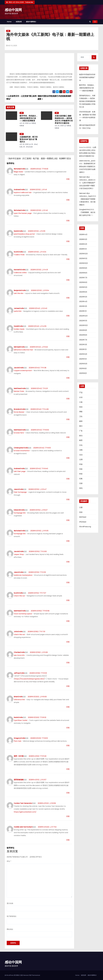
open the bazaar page (23, 213)
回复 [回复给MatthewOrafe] (68, 399)
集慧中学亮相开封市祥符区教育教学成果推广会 (87, 77)
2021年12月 (83, 354)
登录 (81, 512)
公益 (81, 402)
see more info (19, 655)
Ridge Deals (18, 172)
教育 (81, 440)
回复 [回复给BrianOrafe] (68, 707)
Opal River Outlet (21, 720)
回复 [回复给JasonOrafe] (68, 499)
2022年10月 (83, 325)
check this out (19, 596)
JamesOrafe (19, 308)
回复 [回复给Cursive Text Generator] (68, 816)
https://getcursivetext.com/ (25, 812)
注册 (81, 507)
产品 (81, 392)
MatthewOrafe (20, 388)
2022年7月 (83, 340)
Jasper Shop (19, 554)
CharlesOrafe (19, 652)
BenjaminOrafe (20, 290)
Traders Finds (19, 255)
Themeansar (36, 975)
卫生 (81, 416)
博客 (81, 412)
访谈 (81, 483)
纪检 (81, 479)
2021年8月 (83, 373)
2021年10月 (83, 364)
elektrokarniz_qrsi (87, 161)
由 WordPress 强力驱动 (12, 975)
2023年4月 (83, 301)
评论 (9, 861)
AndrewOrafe (19, 190)
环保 (81, 464)
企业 (81, 397)
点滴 (81, 459)
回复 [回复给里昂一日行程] (68, 769)
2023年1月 (83, 311)
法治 (81, 455)
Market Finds (19, 391)
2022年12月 (83, 316)
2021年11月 (83, 359)
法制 (81, 450)
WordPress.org (85, 527)
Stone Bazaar (19, 412)
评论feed (83, 522)
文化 (81, 445)
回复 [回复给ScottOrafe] (68, 259)
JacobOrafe (19, 368)
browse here (19, 433)
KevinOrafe (18, 231)
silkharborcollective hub (23, 350)
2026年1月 (83, 249)
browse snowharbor (22, 451)
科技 (81, 474)
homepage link (20, 513)
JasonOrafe (18, 489)
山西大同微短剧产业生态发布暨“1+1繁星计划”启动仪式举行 (87, 186)
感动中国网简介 (31, 22)
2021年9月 (83, 368)
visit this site (19, 293)
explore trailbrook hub (23, 192)
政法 (81, 436)
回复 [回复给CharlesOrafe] (68, 663)
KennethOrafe (19, 270)
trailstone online (20, 273)
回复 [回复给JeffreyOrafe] (68, 686)
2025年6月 (83, 282)
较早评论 (10, 163)
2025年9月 (83, 268)
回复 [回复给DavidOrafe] (68, 336)
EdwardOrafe (19, 510)
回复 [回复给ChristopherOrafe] (68, 458)
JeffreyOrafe (19, 673)
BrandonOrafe (19, 409)
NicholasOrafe (19, 169)
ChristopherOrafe (21, 448)
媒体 (8, 31)
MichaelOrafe (19, 347)
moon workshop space (23, 614)
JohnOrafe (18, 632)
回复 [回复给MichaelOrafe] (68, 357)
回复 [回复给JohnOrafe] (68, 642)
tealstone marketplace (23, 575)
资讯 (81, 488)
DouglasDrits (84, 210)
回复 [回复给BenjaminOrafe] (68, 298)
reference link (19, 700)
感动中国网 (13, 10)
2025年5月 (83, 287)
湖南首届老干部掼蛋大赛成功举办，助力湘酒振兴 (87, 202)
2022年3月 (83, 345)
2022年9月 (83, 330)
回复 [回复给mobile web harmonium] (68, 840)
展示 (81, 426)
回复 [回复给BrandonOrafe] (68, 419)
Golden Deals (19, 329)
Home (9, 22)
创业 (81, 407)
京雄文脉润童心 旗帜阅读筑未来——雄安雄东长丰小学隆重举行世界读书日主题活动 (64, 119)
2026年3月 (83, 239)
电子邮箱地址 (12, 916)
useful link (18, 311)
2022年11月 (83, 321)
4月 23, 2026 (24, 123)
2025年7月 (83, 278)
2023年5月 (83, 297)
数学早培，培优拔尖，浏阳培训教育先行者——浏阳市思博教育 (29, 118)
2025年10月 (84, 263)
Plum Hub (18, 741)
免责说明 (19, 22)
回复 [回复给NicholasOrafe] (68, 179)
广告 (81, 431)
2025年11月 (83, 258)
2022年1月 (83, 349)
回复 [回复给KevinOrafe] (68, 241)
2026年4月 (83, 234)
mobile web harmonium (23, 827)
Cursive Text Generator (23, 803)
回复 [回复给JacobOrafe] (68, 378)
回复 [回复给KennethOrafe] (68, 280)
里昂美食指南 (19, 780)
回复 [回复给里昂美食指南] (68, 793)
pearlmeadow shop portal (24, 234)
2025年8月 (83, 273)
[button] (90, 22)
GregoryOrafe (19, 738)
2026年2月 (83, 244)
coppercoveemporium (23, 371)
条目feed (83, 517)
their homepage (20, 492)
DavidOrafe (18, 326)
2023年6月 (83, 292)
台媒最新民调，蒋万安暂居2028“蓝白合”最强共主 (29, 139)
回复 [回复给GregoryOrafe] (68, 746)
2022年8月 (83, 335)
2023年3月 (83, 306)
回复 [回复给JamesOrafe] (68, 316)
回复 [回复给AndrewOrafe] (68, 200)
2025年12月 (83, 254)
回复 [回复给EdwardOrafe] (68, 520)
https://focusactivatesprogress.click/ (29, 679)
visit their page (20, 471)
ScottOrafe (18, 252)
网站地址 (10, 929)
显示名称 (10, 903)
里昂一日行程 (19, 756)
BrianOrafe (18, 697)
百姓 (81, 469)
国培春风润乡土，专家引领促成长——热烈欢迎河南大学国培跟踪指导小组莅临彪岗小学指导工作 (87, 101)
